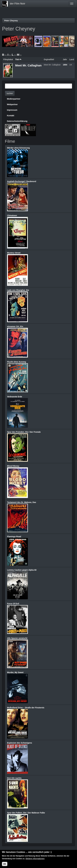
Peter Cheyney (11, 21)
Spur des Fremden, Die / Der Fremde (24, 432)
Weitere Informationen (35, 859)
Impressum (12, 110)
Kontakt (11, 116)
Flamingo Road (14, 537)
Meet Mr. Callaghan (28, 65)
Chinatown (12, 216)
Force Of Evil (13, 604)
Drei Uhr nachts (14, 778)
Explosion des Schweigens (20, 743)
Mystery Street (14, 253)
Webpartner (12, 104)
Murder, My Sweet (15, 672)
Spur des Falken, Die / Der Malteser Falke (26, 813)
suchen (10, 93)
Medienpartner (14, 99)
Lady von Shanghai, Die (18, 290)
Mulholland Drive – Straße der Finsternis (26, 708)
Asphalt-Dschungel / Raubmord (22, 181)
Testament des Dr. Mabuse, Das (22, 502)
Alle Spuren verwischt (17, 638)
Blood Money (13, 466)
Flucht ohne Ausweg (17, 362)
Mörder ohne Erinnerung (18, 148)
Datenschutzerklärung (17, 121)
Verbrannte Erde (15, 397)
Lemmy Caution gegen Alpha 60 (22, 570)
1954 (65, 65)
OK (5, 864)
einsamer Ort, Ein (15, 326)
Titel (18, 59)
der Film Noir (18, 4)
